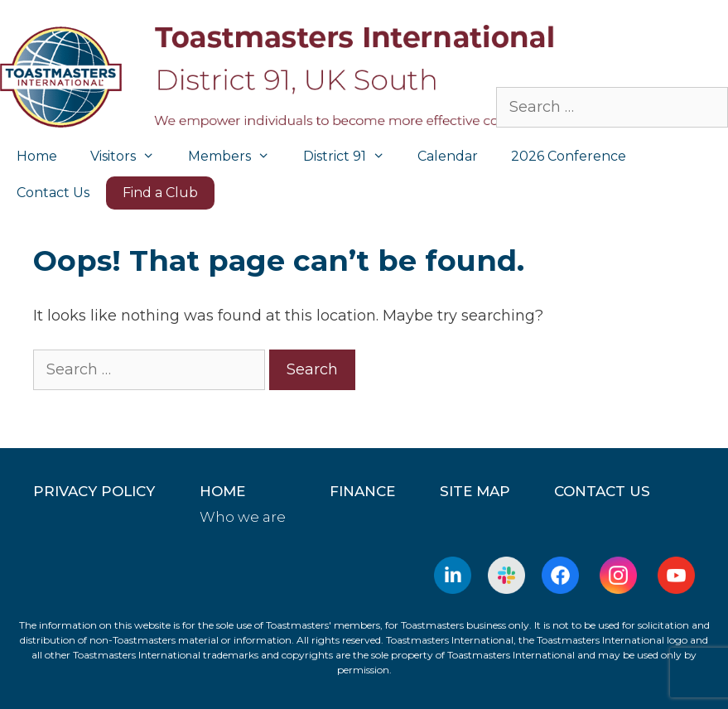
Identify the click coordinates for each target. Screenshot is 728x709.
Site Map (475, 491)
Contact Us (53, 193)
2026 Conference (569, 156)
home (222, 491)
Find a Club (160, 193)
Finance (362, 491)
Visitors (131, 157)
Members (237, 157)
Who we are (243, 517)
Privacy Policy (94, 491)
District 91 (352, 157)
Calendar (448, 156)
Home (37, 156)
